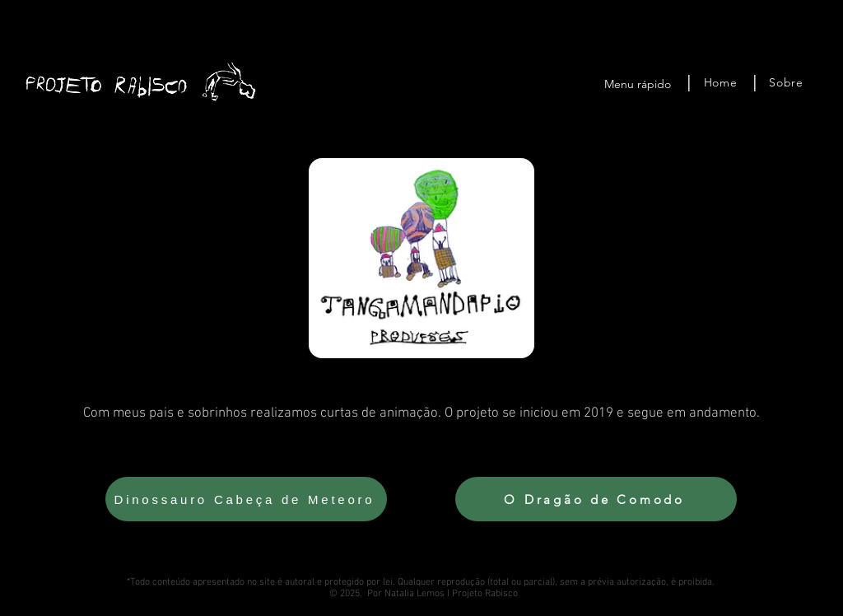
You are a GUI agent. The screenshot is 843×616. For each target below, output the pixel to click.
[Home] (720, 82)
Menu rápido (638, 84)
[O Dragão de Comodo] (596, 499)
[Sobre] (786, 82)
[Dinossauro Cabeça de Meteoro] (246, 499)
